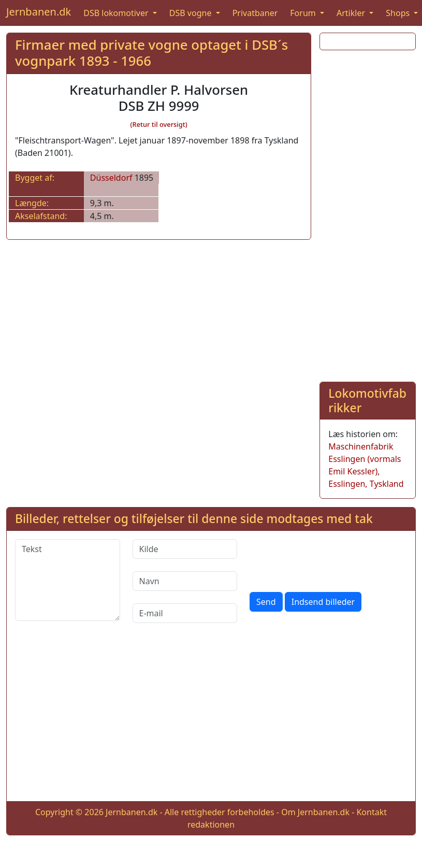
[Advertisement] (365, 214)
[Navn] (185, 581)
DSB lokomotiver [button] (117, 13)
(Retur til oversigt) (159, 124)
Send (266, 602)
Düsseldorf (111, 178)
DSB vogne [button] (192, 13)
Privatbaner (255, 13)
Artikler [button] (352, 13)
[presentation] (328, 559)
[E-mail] (185, 613)
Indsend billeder (323, 602)
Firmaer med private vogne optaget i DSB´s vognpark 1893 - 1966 (151, 53)
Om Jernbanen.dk (315, 812)
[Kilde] (185, 549)
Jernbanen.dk (39, 12)
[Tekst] (68, 580)
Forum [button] (304, 13)
